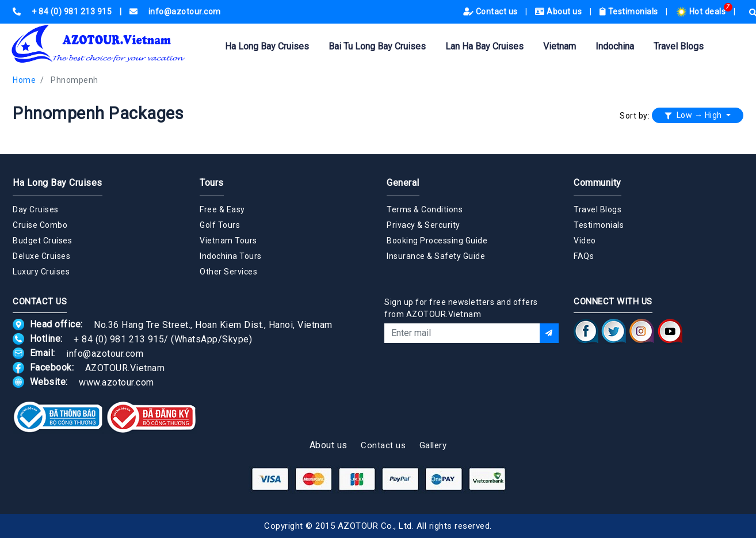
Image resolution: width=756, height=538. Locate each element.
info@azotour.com (105, 353)
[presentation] (472, 374)
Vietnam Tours (228, 241)
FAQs (584, 256)
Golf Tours (220, 225)
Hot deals (702, 12)
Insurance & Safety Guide (436, 256)
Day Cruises (36, 209)
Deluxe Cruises (41, 256)
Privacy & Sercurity (423, 225)
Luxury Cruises (41, 272)
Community (597, 183)
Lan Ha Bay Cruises (484, 46)
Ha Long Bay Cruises (267, 46)
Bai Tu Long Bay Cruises (377, 46)
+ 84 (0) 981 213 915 (119, 339)
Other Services (228, 272)
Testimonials (630, 12)
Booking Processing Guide (437, 241)
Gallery (433, 445)
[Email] (462, 333)
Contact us (492, 12)
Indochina (615, 46)
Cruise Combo (40, 225)
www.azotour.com (117, 382)
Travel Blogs (679, 46)
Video (585, 241)
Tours (212, 183)
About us (560, 12)
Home (24, 80)
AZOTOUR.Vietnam (125, 367)
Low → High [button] (694, 115)
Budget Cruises (42, 241)
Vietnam (560, 46)
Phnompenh (75, 80)
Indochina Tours (231, 256)
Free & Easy (222, 209)
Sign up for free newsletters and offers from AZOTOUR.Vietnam (461, 308)
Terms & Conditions (425, 209)
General (403, 183)
